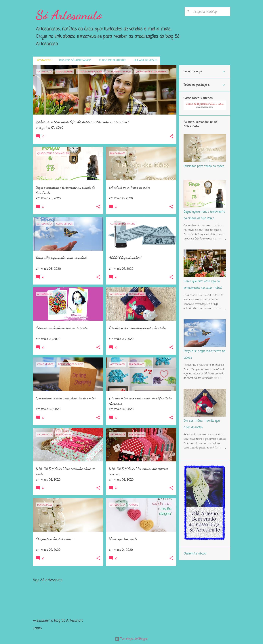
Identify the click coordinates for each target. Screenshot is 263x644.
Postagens (43, 61)
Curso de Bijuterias (112, 61)
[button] (171, 137)
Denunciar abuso (195, 554)
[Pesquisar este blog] (211, 12)
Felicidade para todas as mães (204, 166)
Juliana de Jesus (144, 61)
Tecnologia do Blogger (132, 639)
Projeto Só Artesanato (74, 61)
